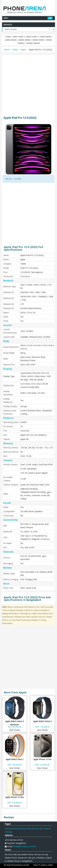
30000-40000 (24, 40)
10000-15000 (31, 37)
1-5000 (8, 37)
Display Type (9, 376)
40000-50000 (38, 40)
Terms (37, 829)
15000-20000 (45, 37)
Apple (23, 50)
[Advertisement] (28, 84)
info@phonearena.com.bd (24, 846)
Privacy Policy (26, 829)
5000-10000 (18, 37)
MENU (6, 18)
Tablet (15, 50)
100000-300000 (33, 43)
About (15, 829)
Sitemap (8, 832)
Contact (45, 829)
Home (7, 50)
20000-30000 (11, 40)
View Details (15, 730)
